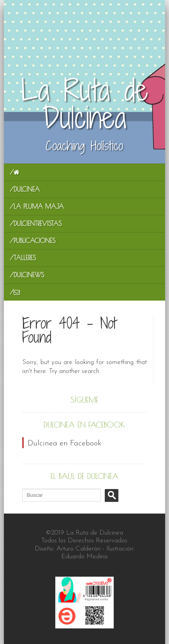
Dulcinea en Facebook (84, 425)
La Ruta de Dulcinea (84, 104)
